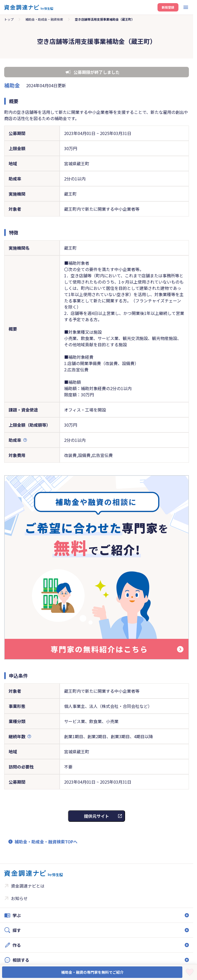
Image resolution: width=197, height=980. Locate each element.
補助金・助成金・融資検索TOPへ (46, 842)
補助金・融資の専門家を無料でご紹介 (92, 972)
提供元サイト (97, 816)
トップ (9, 19)
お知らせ (19, 898)
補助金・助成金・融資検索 (44, 19)
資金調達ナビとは (28, 886)
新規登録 (168, 7)
